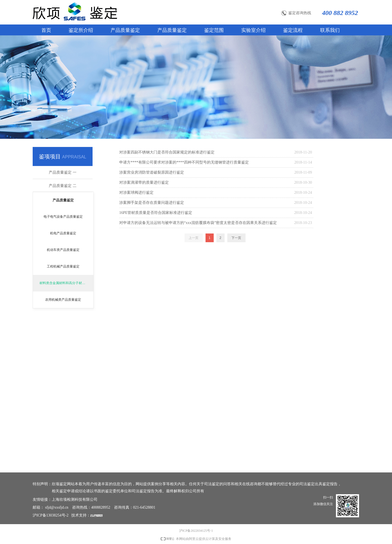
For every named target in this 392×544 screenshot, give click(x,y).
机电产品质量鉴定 (63, 233)
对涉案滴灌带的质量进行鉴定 (144, 182)
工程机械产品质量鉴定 (63, 266)
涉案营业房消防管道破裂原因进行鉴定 (152, 172)
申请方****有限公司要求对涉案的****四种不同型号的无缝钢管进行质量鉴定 (184, 162)
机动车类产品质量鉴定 (63, 250)
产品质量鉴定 (63, 200)
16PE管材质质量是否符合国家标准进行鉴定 (156, 213)
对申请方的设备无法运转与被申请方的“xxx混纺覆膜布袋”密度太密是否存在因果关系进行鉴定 (198, 223)
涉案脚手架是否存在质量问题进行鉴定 (152, 203)
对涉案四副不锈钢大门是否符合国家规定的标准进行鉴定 (167, 152)
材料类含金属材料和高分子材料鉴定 (66, 283)
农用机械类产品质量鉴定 (63, 300)
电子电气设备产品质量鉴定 (63, 217)
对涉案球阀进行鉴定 (136, 193)
